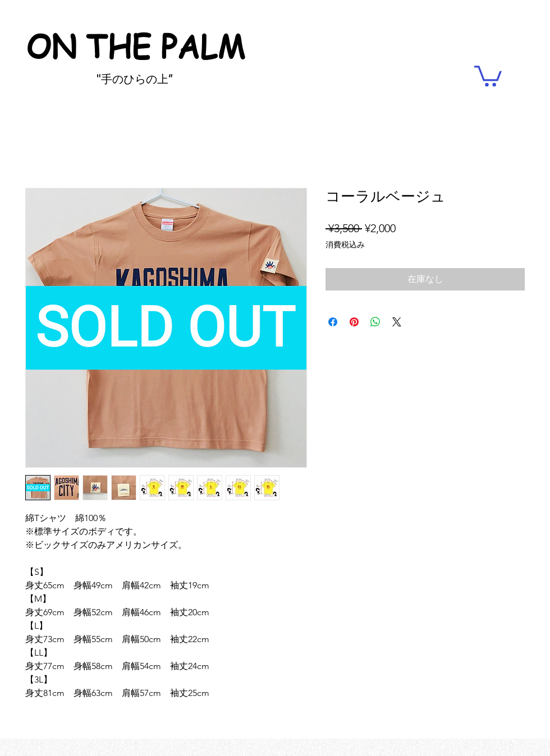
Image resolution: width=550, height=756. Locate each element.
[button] (488, 75)
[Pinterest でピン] (354, 322)
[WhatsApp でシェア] (375, 322)
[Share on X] (397, 322)
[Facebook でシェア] (333, 322)
